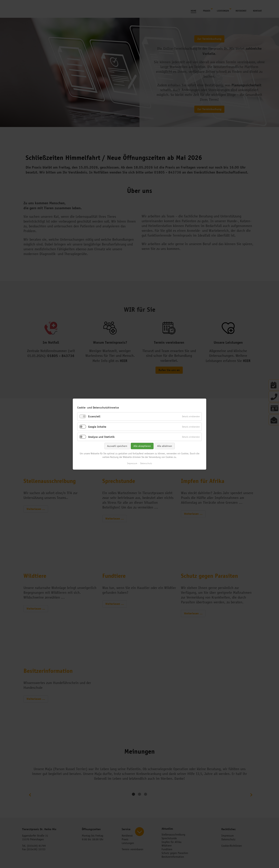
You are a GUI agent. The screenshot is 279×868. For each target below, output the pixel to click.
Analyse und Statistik (101, 437)
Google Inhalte (97, 427)
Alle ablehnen (165, 446)
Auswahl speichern (117, 446)
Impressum (132, 463)
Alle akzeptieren (142, 446)
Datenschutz (146, 463)
